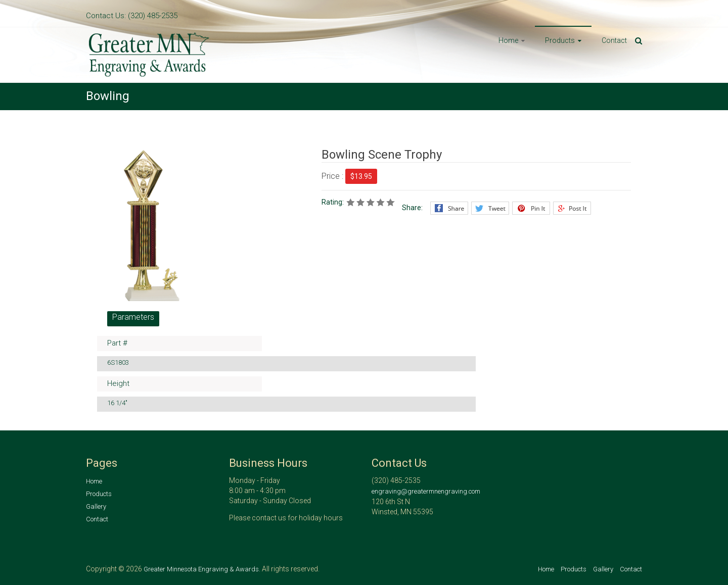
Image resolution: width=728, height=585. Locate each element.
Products (560, 40)
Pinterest (531, 208)
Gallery (96, 506)
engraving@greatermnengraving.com (426, 491)
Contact (614, 40)
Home (508, 40)
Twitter (490, 208)
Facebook (449, 208)
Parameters (133, 317)
